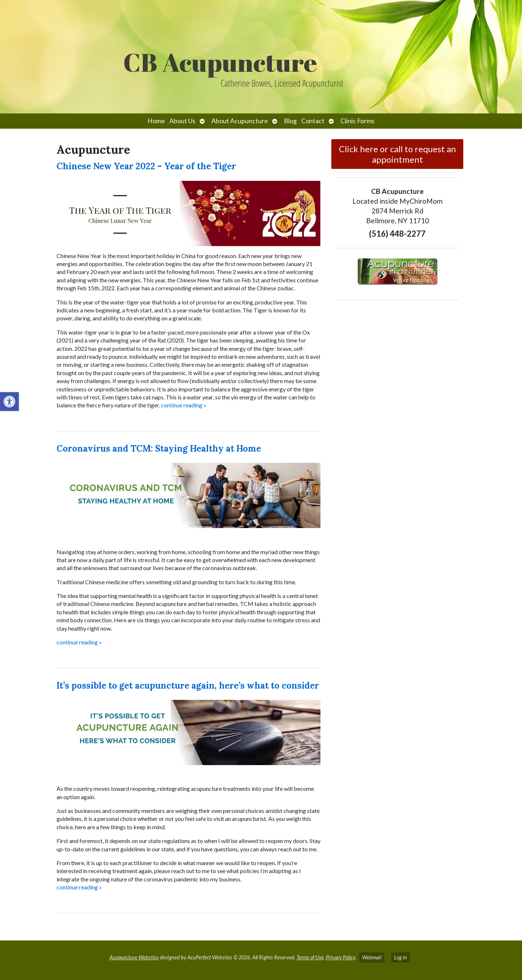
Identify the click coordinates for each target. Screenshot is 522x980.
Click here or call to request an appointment (397, 154)
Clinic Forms (357, 121)
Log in (401, 957)
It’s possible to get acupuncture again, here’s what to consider (188, 686)
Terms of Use (310, 957)
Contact (313, 121)
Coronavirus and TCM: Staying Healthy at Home (159, 449)
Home (156, 121)
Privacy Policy (341, 957)
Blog (290, 121)
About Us (182, 121)
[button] (9, 402)
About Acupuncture (240, 121)
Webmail (372, 957)
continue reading (184, 405)
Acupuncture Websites (134, 957)
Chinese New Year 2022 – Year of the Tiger (146, 166)
